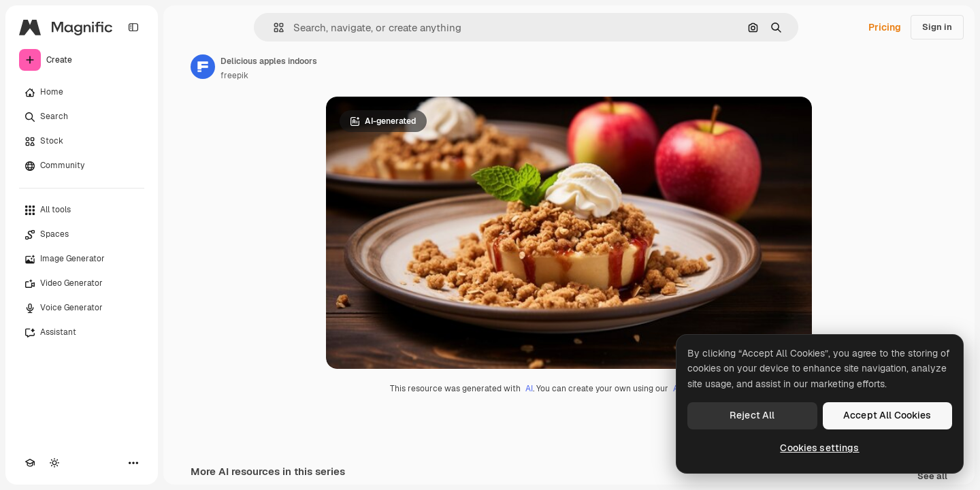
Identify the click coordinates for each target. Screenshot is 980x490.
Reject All (752, 415)
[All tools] (82, 210)
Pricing (885, 27)
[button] (273, 28)
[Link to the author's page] (203, 67)
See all (932, 477)
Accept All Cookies (887, 415)
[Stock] (82, 142)
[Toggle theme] (54, 463)
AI (529, 389)
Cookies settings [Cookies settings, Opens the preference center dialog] (819, 448)
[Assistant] (82, 333)
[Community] (82, 166)
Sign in (937, 27)
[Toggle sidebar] (133, 27)
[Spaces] (82, 235)
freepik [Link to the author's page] (234, 76)
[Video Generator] (82, 284)
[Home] (82, 93)
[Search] (82, 117)
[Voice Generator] (82, 308)
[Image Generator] (82, 259)
